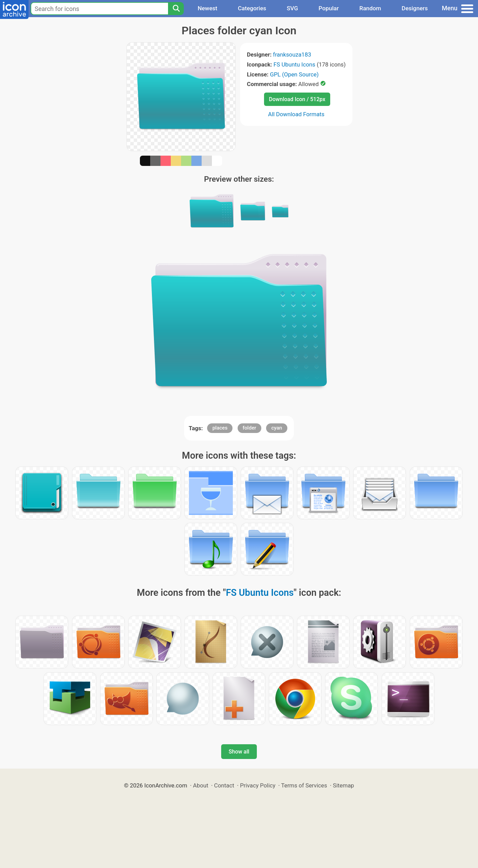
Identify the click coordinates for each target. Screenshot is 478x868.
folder (249, 428)
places (220, 428)
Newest (207, 8)
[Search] (176, 9)
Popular (329, 8)
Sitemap (344, 785)
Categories (252, 8)
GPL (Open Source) (294, 74)
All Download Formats (296, 114)
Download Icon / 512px (297, 99)
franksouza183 (292, 55)
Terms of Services (304, 785)
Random (370, 8)
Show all (239, 752)
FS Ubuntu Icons (295, 64)
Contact (224, 785)
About (201, 785)
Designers (415, 8)
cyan (277, 428)
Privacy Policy (258, 785)
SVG (292, 8)
